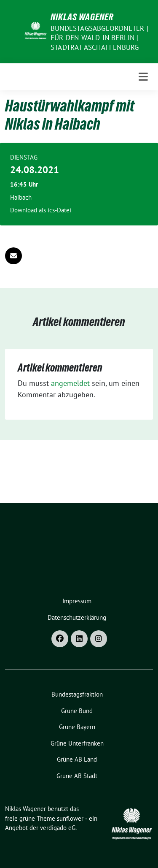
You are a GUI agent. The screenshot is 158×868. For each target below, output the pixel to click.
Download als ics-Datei (41, 210)
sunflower (70, 818)
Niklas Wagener (82, 17)
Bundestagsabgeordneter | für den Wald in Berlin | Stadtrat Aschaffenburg (99, 38)
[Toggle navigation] (143, 77)
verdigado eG (58, 828)
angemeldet (70, 383)
